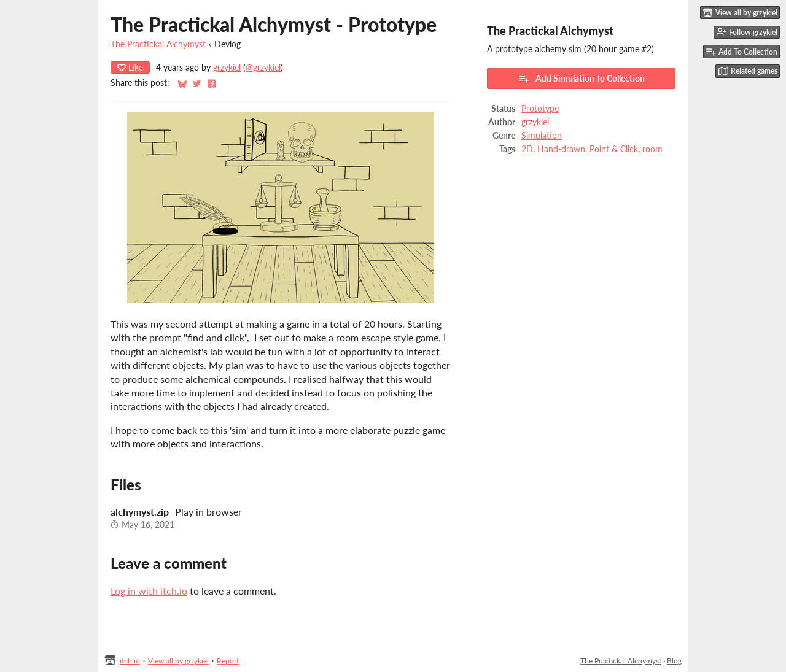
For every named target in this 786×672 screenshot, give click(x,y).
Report (228, 661)
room (652, 149)
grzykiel (227, 68)
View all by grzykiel (178, 661)
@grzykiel (263, 68)
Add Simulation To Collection (582, 79)
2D (527, 149)
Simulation (542, 136)
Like (130, 67)
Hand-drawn (561, 149)
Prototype (540, 109)
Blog (674, 661)
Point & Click (614, 149)
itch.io (130, 661)
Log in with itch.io (149, 591)
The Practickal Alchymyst (158, 44)
